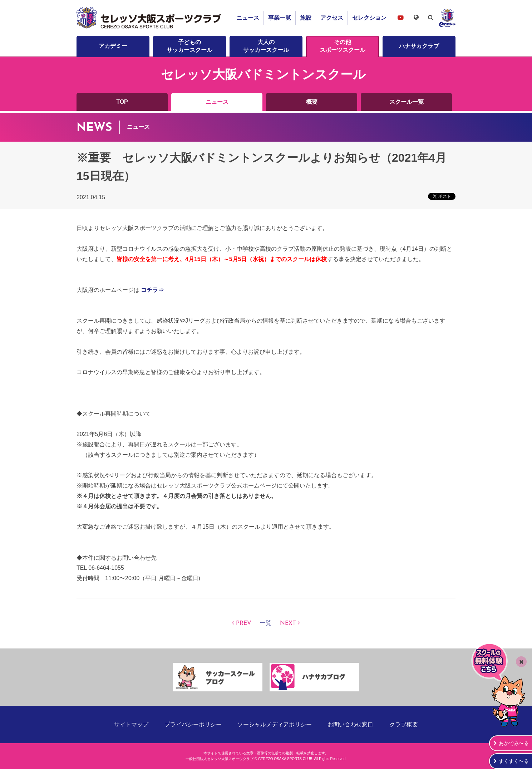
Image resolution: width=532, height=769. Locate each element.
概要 (312, 102)
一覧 (266, 623)
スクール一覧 (407, 102)
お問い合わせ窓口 (350, 724)
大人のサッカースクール (266, 46)
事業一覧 (280, 18)
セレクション (369, 18)
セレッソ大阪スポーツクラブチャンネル (400, 17)
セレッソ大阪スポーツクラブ (150, 18)
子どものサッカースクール (189, 46)
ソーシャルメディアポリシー (275, 724)
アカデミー (113, 46)
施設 (306, 18)
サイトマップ (131, 724)
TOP (122, 102)
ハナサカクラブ (419, 46)
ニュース (248, 18)
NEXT (288, 623)
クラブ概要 (404, 724)
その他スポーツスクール (343, 46)
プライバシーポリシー (193, 724)
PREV (244, 623)
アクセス (332, 18)
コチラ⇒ (152, 290)
